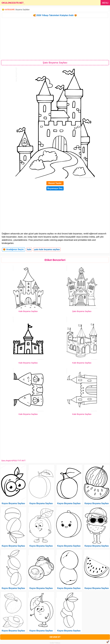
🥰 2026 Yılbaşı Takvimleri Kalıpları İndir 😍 (55, 15)
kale (29, 249)
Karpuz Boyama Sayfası (97, 503)
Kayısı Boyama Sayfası (13, 503)
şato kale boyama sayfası (47, 249)
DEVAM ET (55, 637)
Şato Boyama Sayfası (82, 311)
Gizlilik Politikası (55, 643)
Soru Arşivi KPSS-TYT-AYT (13, 461)
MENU (105, 3)
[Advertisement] (55, 39)
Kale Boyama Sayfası (28, 311)
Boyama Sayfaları (23, 10)
